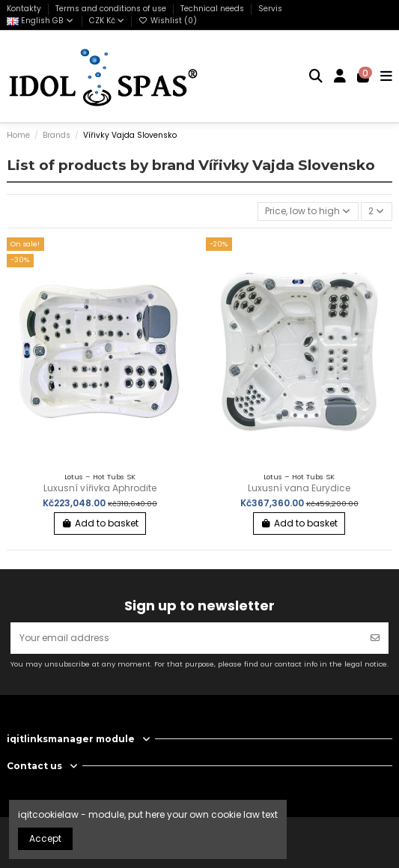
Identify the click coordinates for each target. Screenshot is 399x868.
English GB (41, 21)
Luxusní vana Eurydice (299, 488)
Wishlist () (168, 21)
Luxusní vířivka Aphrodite (100, 488)
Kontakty (25, 9)
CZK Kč (107, 21)
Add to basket (100, 523)
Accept (45, 838)
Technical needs (213, 9)
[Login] (340, 76)
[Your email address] (186, 638)
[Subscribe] (375, 638)
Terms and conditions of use (112, 9)
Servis (270, 9)
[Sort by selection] (308, 212)
